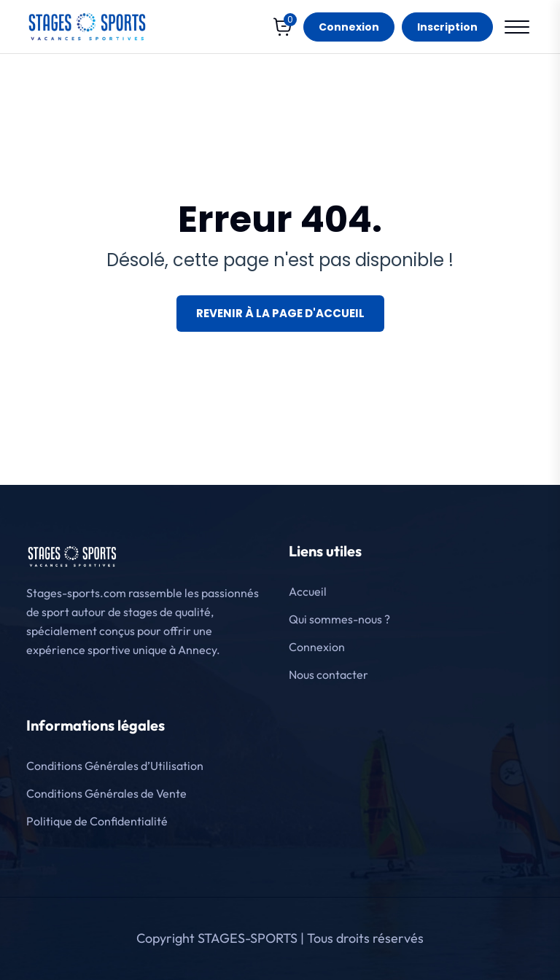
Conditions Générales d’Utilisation (115, 766)
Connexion (349, 27)
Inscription (447, 27)
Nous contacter (328, 674)
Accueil (308, 591)
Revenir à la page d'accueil (280, 313)
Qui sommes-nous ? (339, 619)
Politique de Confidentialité (97, 821)
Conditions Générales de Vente (106, 793)
